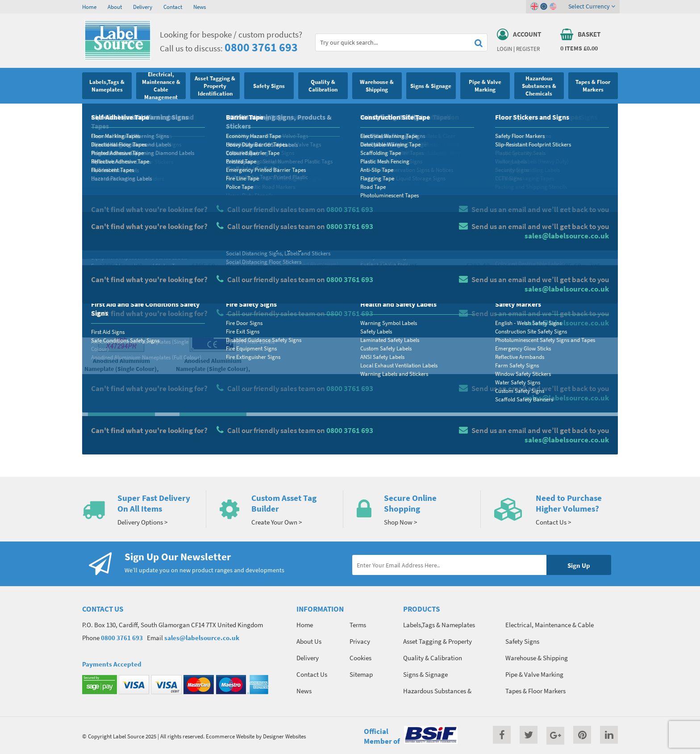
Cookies (360, 658)
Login (504, 49)
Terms (358, 625)
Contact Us (312, 674)
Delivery (143, 7)
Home (89, 7)
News (200, 7)
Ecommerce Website (230, 736)
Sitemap (361, 674)
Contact (173, 7)
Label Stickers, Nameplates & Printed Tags (152, 114)
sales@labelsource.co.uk (202, 638)
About (115, 7)
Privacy (360, 641)
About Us (309, 641)
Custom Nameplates (232, 114)
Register (528, 49)
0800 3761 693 (261, 47)
